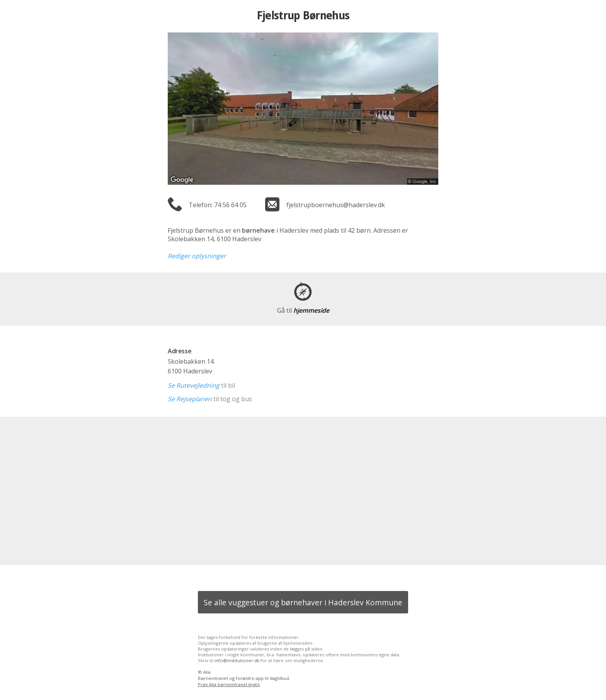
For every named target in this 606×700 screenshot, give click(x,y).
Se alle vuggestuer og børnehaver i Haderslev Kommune (303, 602)
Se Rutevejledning (194, 385)
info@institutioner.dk (237, 660)
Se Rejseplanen (190, 399)
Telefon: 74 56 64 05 (218, 205)
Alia (207, 672)
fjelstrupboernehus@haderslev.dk (336, 205)
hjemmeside (303, 310)
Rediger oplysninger (197, 256)
